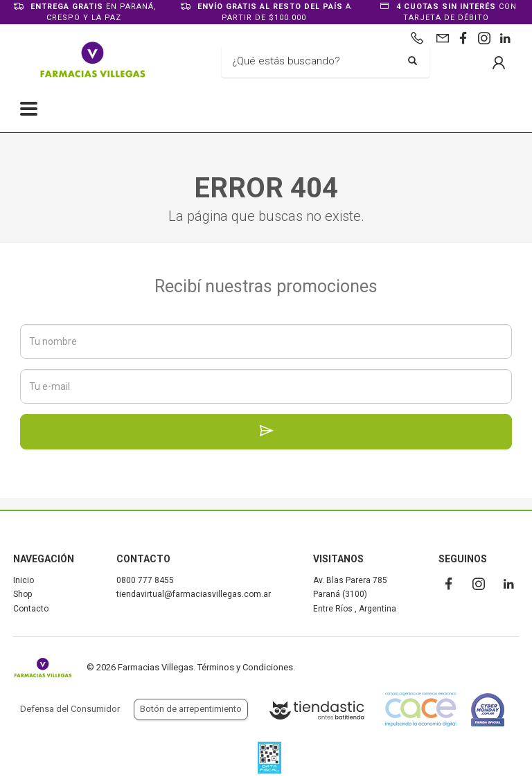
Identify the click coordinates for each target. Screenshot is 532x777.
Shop (23, 594)
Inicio (24, 580)
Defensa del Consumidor (70, 709)
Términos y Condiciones (245, 667)
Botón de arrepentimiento (191, 709)
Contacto (31, 609)
